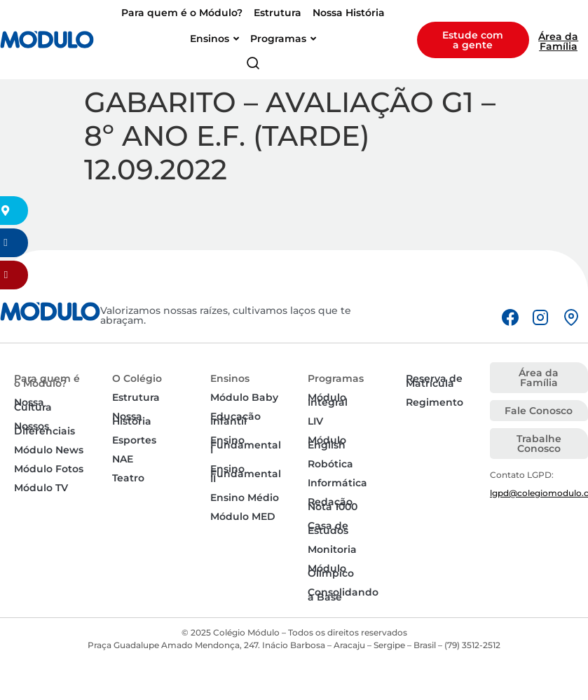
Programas (336, 378)
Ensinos (230, 378)
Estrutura (136, 397)
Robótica (330, 464)
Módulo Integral (328, 400)
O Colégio (137, 378)
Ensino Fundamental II (246, 474)
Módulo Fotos (49, 469)
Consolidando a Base (343, 595)
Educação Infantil (235, 419)
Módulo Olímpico (331, 571)
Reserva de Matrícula (434, 381)
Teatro (128, 478)
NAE (123, 459)
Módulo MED (243, 516)
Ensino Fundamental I (246, 445)
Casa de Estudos (328, 528)
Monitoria (332, 549)
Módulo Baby (244, 397)
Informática (337, 483)
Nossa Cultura (33, 405)
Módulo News (49, 450)
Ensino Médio (245, 497)
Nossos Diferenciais (45, 428)
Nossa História (132, 419)
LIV (315, 421)
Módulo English (327, 442)
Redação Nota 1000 (333, 504)
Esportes (134, 440)
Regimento (435, 402)
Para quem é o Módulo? (47, 381)
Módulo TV (41, 488)
